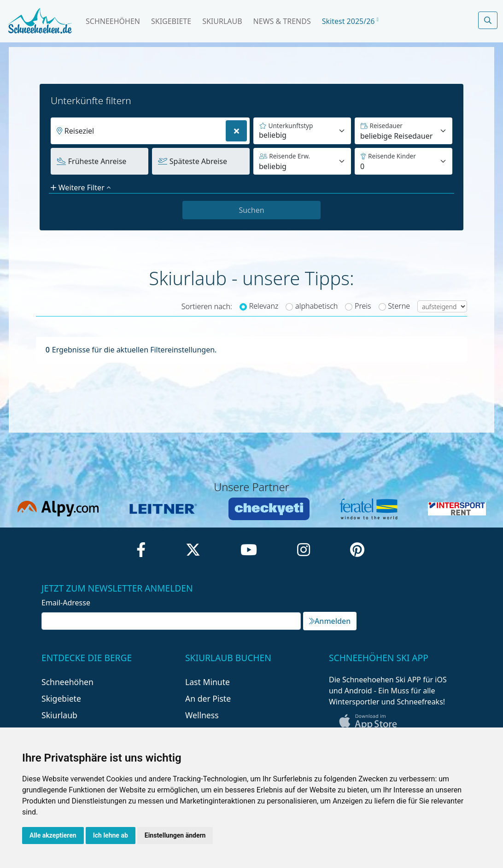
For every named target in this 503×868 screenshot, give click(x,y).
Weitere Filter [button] (81, 188)
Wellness (202, 715)
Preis (363, 306)
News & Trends (282, 21)
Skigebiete (171, 21)
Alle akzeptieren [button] (53, 835)
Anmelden (330, 621)
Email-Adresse (66, 603)
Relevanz (264, 306)
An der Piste (208, 698)
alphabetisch (316, 306)
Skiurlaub (222, 21)
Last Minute (208, 682)
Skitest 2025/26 (350, 21)
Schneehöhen (113, 21)
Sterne (399, 306)
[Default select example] (404, 131)
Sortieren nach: (207, 306)
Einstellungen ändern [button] (175, 835)
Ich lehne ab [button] (111, 835)
